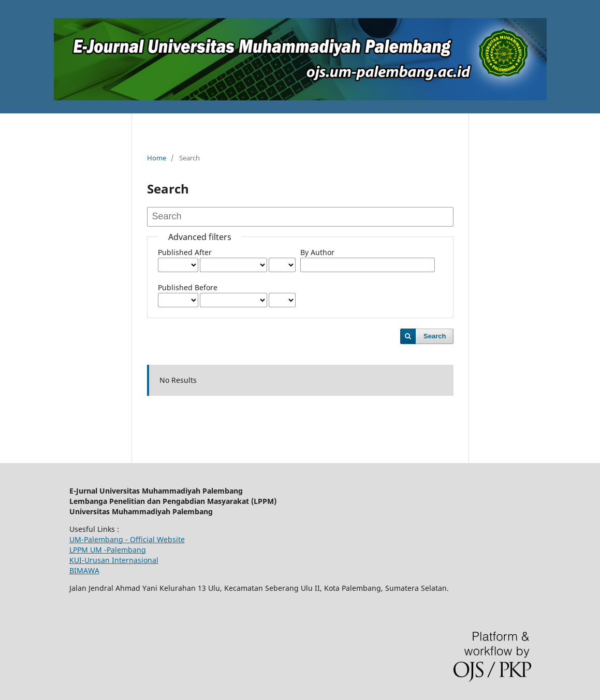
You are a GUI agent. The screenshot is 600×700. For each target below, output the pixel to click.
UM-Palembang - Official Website (127, 539)
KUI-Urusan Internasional (114, 560)
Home (157, 158)
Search (435, 336)
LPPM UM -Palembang (108, 550)
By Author (317, 252)
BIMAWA (84, 570)
